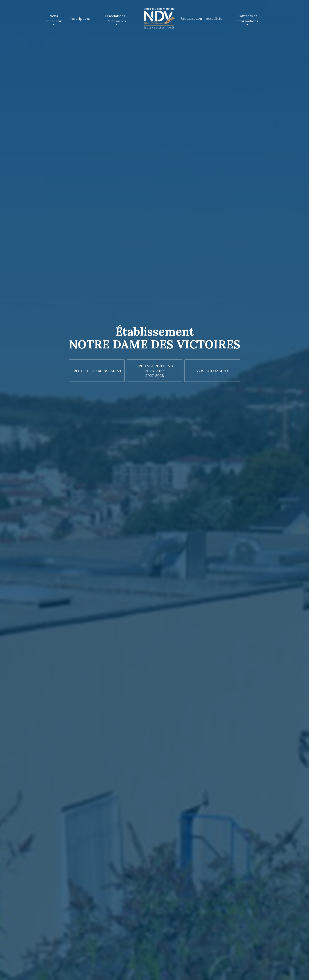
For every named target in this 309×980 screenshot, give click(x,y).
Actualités (214, 18)
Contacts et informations (249, 18)
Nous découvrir (56, 18)
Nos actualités (213, 371)
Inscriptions (80, 18)
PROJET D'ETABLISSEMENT (97, 371)
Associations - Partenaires (118, 18)
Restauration (191, 18)
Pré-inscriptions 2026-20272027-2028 (155, 371)
